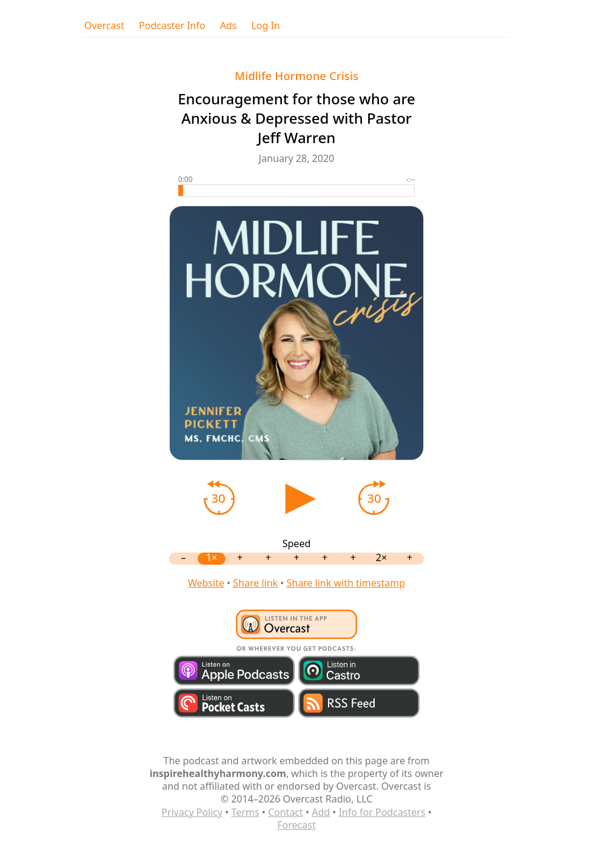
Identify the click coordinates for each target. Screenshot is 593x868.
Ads (229, 26)
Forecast (296, 825)
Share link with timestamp (346, 583)
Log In (265, 26)
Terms (246, 812)
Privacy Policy (192, 812)
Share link (255, 583)
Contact (286, 812)
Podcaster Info (172, 26)
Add (321, 812)
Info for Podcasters (382, 812)
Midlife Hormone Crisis (296, 76)
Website (206, 583)
